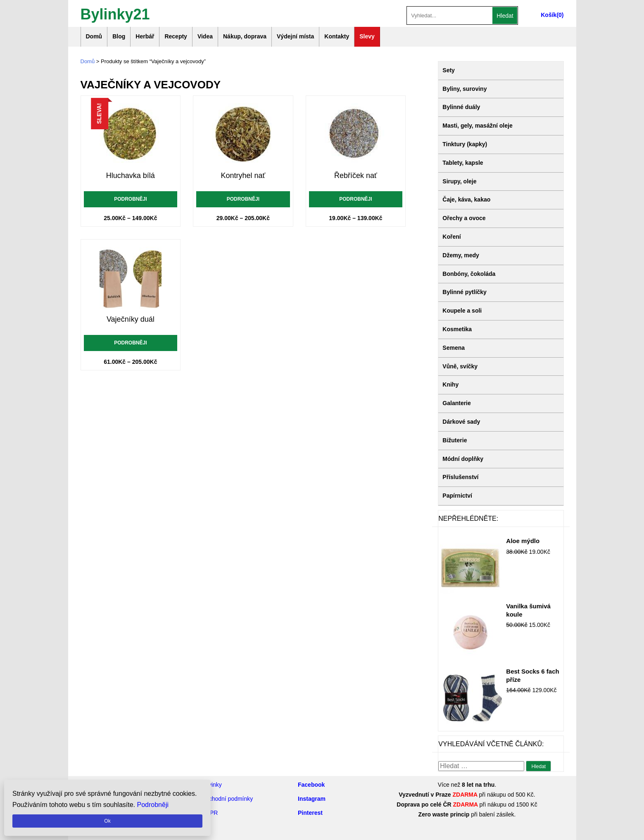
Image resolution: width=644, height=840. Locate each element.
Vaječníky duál (131, 319)
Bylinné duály (461, 107)
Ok (107, 821)
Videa (205, 36)
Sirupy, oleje (459, 181)
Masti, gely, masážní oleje (477, 126)
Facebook (311, 785)
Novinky (211, 785)
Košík (549, 15)
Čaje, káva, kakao (466, 199)
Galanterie (456, 403)
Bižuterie (455, 440)
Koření (452, 237)
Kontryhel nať (243, 176)
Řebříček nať (356, 176)
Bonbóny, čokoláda (469, 274)
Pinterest (310, 813)
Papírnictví (457, 496)
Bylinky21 (115, 13)
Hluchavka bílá (131, 176)
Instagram (312, 799)
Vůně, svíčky (460, 366)
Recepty (176, 36)
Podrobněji (130, 199)
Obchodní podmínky (227, 799)
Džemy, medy (461, 255)
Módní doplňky (463, 459)
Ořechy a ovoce (464, 218)
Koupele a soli (462, 311)
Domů (94, 36)
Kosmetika (457, 329)
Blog (119, 36)
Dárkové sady (461, 422)
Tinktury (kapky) (465, 144)
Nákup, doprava (245, 36)
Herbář (145, 36)
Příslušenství (460, 477)
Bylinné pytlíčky (465, 292)
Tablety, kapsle (463, 163)
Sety (449, 70)
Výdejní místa (295, 36)
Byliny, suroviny (465, 89)
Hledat (505, 16)
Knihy (450, 384)
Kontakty (337, 36)
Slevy (367, 36)
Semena (454, 348)
